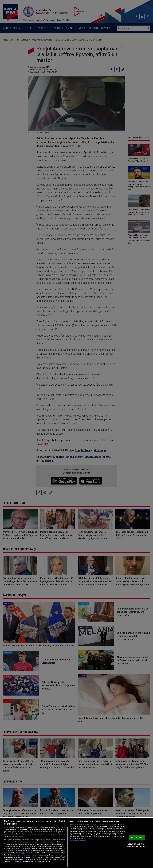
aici (23, 853)
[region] (76, 843)
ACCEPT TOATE (137, 837)
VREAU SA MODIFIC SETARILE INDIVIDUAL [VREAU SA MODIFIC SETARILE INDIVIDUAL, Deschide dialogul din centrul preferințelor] (136, 845)
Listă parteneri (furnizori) (79, 841)
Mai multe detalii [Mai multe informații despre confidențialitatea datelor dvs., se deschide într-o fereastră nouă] (17, 836)
